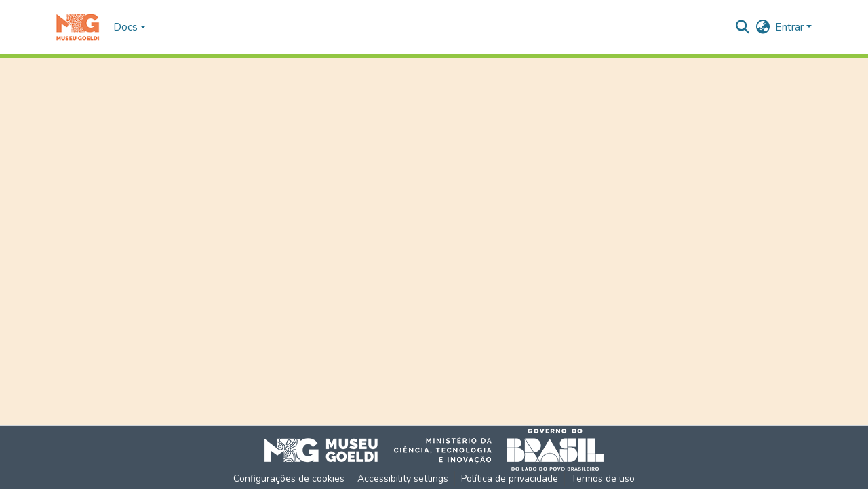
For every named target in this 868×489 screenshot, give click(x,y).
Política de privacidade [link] (510, 478)
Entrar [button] (791, 27)
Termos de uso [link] (603, 478)
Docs (125, 27)
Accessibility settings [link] (403, 478)
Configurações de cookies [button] (289, 478)
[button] (78, 27)
